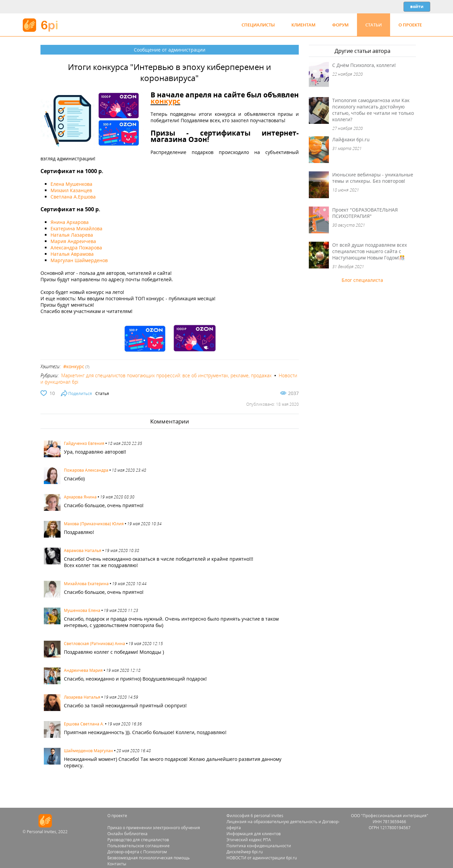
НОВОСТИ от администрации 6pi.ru (262, 858)
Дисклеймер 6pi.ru (245, 852)
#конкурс (74, 366)
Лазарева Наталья (82, 697)
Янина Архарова (70, 222)
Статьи (374, 25)
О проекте (410, 25)
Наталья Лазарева (72, 235)
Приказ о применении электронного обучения (154, 828)
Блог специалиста (362, 280)
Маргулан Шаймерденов (79, 260)
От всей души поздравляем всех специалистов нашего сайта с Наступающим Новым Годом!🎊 (370, 251)
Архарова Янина (80, 497)
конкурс (165, 101)
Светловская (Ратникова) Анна (95, 644)
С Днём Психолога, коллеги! (364, 65)
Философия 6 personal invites (255, 816)
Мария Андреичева (73, 241)
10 (52, 393)
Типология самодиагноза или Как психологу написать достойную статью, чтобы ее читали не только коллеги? (373, 110)
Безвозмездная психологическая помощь (149, 858)
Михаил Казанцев (71, 190)
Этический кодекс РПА (249, 840)
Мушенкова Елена (82, 610)
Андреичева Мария (83, 670)
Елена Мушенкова (71, 184)
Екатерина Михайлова (76, 228)
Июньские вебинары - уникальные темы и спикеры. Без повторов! (373, 178)
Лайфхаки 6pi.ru (351, 139)
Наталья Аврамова (72, 254)
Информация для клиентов (254, 834)
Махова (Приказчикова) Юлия (94, 524)
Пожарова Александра (86, 470)
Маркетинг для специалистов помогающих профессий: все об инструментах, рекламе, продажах (166, 375)
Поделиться (80, 393)
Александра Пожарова (76, 248)
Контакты (117, 864)
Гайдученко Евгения (84, 443)
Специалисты (258, 25)
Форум (340, 25)
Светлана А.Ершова (73, 197)
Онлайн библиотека (127, 834)
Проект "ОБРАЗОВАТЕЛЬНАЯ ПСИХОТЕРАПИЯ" (365, 213)
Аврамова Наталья (83, 550)
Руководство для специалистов (138, 840)
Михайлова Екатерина (86, 584)
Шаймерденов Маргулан (88, 751)
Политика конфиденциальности (259, 846)
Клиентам (303, 25)
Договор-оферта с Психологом (137, 852)
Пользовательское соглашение (139, 846)
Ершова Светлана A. (84, 724)
